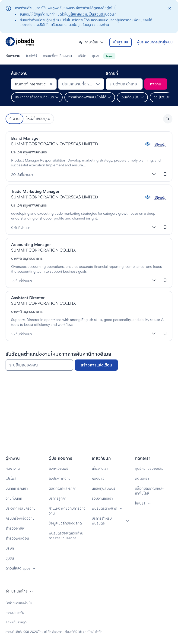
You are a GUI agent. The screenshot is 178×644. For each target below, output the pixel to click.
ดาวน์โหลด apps (18, 568)
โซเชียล (140, 503)
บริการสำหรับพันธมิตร (102, 521)
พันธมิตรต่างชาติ (105, 508)
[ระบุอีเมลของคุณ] (39, 365)
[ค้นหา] (156, 84)
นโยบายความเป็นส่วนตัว (87, 14)
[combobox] (34, 84)
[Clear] (51, 84)
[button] (91, 42)
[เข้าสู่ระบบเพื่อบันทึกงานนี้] (165, 174)
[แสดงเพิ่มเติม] (154, 174)
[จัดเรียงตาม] (168, 119)
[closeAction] (170, 8)
